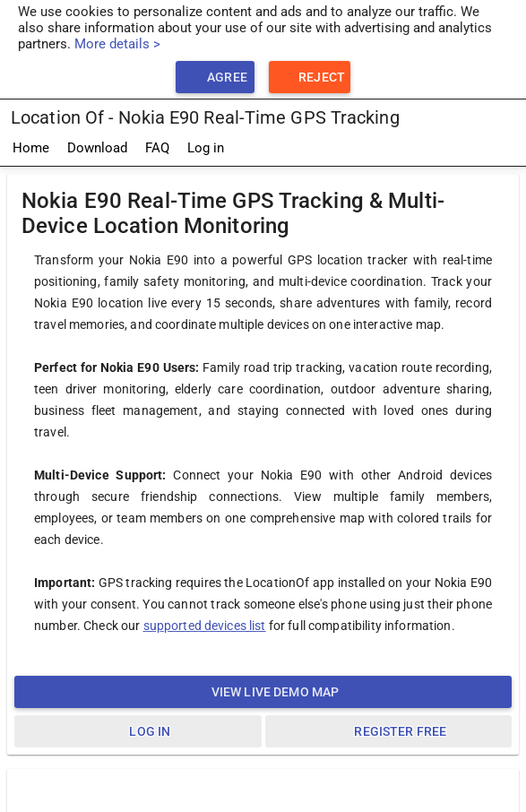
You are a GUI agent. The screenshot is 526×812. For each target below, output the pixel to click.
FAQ (157, 148)
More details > (117, 44)
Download (97, 148)
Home (31, 148)
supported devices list (205, 626)
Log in (206, 148)
